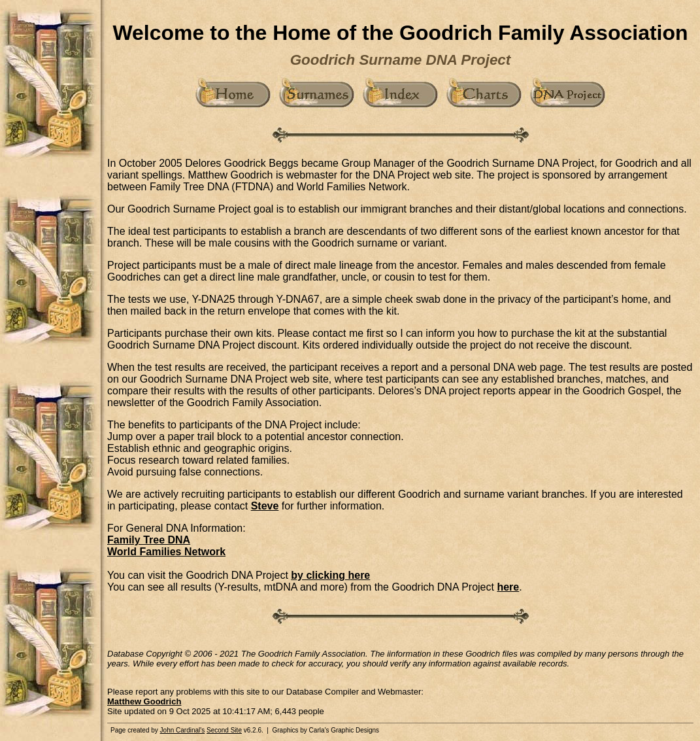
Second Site (224, 730)
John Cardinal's (183, 730)
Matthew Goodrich (144, 701)
